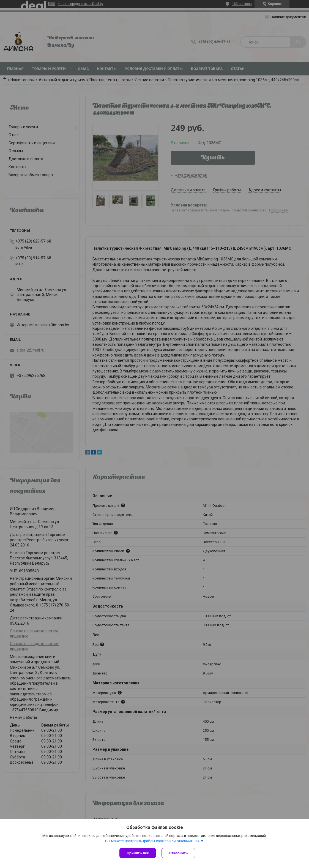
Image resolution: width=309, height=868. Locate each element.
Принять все (138, 853)
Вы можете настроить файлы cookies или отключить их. (153, 841)
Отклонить (178, 853)
